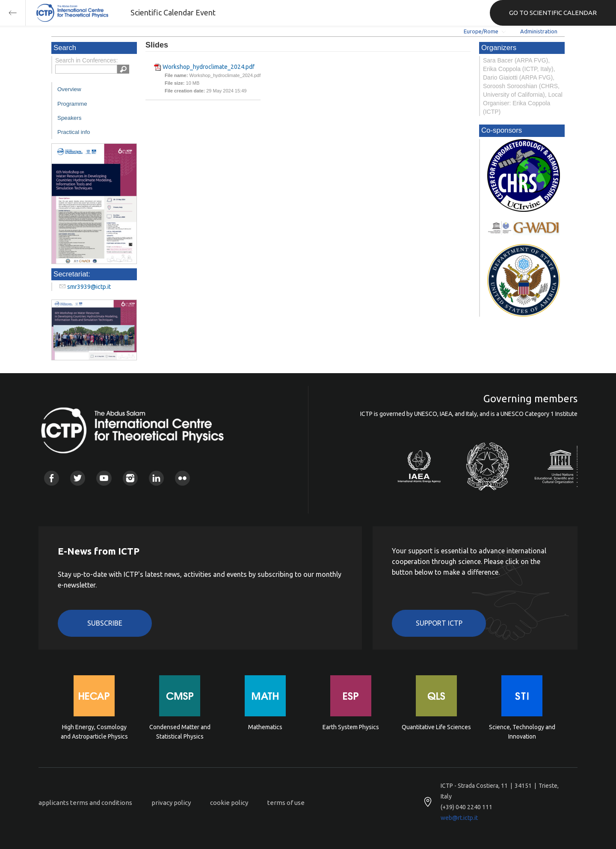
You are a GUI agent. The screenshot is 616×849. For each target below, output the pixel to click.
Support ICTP (439, 623)
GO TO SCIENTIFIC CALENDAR (553, 13)
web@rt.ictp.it (459, 818)
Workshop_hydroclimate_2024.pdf (209, 67)
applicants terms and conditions (85, 803)
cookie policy (229, 803)
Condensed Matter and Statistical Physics (180, 732)
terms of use (286, 803)
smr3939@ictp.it (89, 287)
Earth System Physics (351, 727)
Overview (69, 89)
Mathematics (265, 727)
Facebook (52, 478)
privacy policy (171, 803)
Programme (72, 104)
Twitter (78, 478)
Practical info (74, 132)
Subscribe (105, 623)
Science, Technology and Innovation (522, 732)
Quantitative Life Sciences (436, 727)
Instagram (130, 478)
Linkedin (156, 478)
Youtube (104, 478)
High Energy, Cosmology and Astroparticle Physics (94, 732)
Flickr (182, 478)
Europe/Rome (481, 31)
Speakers (69, 118)
